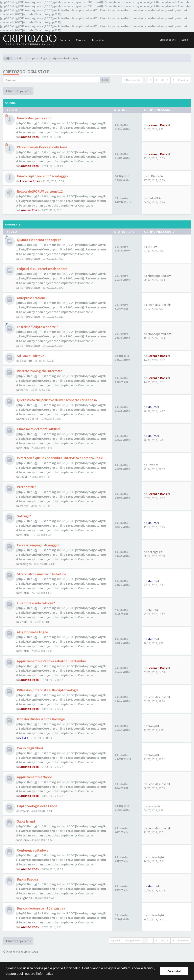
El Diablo (154, 176)
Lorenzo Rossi (29, 137)
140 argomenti (132, 80)
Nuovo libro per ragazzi (34, 118)
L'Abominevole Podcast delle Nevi (42, 147)
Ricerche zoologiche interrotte (39, 371)
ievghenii (26, 898)
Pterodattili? (26, 487)
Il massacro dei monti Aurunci (38, 429)
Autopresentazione (31, 298)
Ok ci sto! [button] (174, 971)
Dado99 (153, 198)
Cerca (81, 40)
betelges (26, 564)
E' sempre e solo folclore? (36, 603)
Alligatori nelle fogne (32, 632)
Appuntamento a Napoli (34, 777)
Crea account (167, 40)
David (23, 477)
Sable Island (26, 821)
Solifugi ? (24, 516)
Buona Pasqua (27, 879)
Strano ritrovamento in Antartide (41, 574)
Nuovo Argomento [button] (18, 91)
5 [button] (168, 80)
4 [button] (162, 80)
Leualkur (26, 361)
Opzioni (116, 940)
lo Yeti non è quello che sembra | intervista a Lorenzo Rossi (59, 458)
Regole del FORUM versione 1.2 (40, 191)
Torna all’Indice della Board (20, 952)
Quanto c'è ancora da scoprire (39, 240)
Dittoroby (154, 857)
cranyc (24, 390)
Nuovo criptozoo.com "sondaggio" (43, 176)
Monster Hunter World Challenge (41, 719)
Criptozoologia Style (26, 72)
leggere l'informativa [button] (39, 974)
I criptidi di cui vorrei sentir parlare (42, 269)
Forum (65, 40)
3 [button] (156, 80)
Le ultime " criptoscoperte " (37, 327)
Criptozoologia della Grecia (37, 806)
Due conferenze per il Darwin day (41, 908)
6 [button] (173, 80)
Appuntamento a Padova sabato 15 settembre (51, 661)
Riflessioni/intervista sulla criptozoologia (47, 690)
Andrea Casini (29, 419)
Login (185, 40)
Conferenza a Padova (32, 850)
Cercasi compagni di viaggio (38, 545)
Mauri (23, 622)
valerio (24, 448)
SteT (151, 247)
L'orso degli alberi (30, 748)
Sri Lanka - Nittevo (30, 356)
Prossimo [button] (183, 80)
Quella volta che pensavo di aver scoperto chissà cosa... (58, 400)
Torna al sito (99, 40)
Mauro (152, 407)
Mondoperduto (30, 258)
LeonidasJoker (158, 305)
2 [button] (151, 80)
